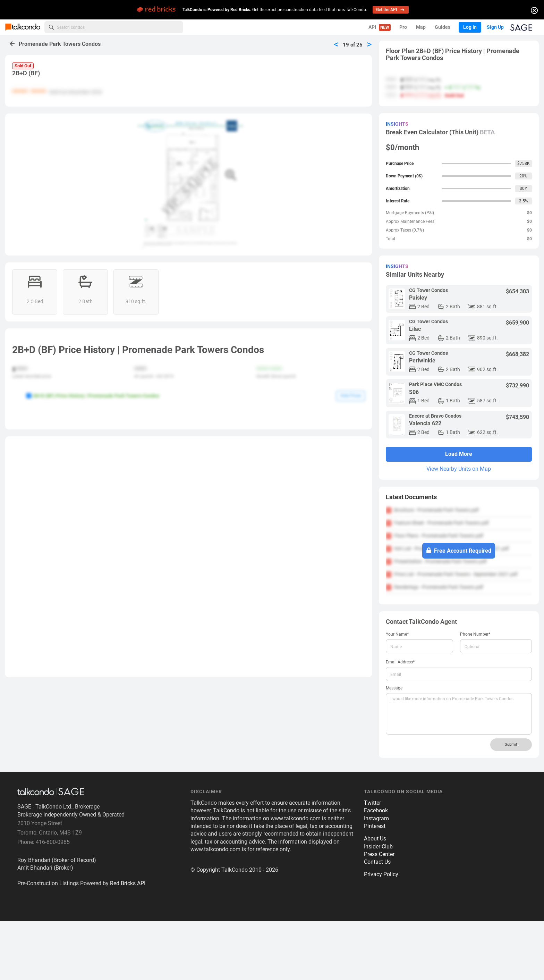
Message (394, 688)
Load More (459, 454)
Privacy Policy (381, 933)
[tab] (459, 497)
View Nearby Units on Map (459, 469)
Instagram (376, 877)
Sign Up (495, 27)
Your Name (397, 634)
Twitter (372, 861)
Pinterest (375, 884)
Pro (403, 27)
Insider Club (378, 905)
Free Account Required (459, 551)
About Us (375, 897)
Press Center (379, 912)
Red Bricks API (128, 942)
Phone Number (475, 634)
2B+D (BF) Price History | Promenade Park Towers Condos (93, 396)
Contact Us (377, 920)
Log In (470, 27)
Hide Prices (351, 396)
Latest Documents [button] (411, 497)
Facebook (376, 869)
